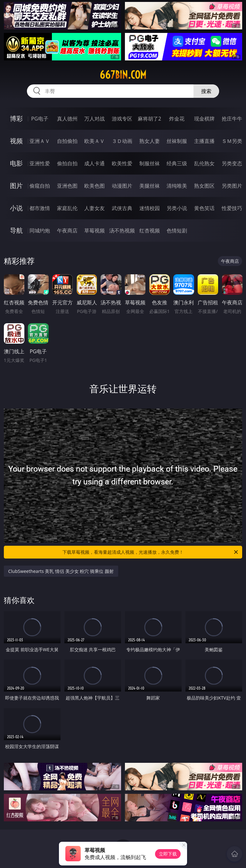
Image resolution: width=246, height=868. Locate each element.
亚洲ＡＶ (40, 141)
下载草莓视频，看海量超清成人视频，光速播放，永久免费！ (151, 552)
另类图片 (232, 186)
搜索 (206, 91)
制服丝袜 (150, 163)
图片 (16, 186)
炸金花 (177, 119)
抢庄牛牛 (232, 119)
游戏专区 (122, 119)
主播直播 (204, 141)
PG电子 (40, 119)
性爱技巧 (232, 208)
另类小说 (177, 208)
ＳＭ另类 (232, 141)
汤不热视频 (122, 231)
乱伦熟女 (204, 163)
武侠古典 (122, 208)
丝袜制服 (177, 141)
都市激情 (40, 208)
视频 (16, 141)
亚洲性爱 (40, 163)
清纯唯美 (177, 186)
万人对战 (94, 119)
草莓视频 (94, 231)
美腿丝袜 (150, 186)
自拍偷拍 (67, 141)
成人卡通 (94, 163)
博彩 (16, 118)
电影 (16, 163)
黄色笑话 (204, 208)
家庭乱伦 (67, 208)
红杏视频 (150, 231)
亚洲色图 (67, 186)
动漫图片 (122, 186)
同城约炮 (40, 231)
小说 (16, 208)
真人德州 (67, 119)
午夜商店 (67, 231)
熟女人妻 (150, 141)
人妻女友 (94, 208)
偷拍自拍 (67, 163)
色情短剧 (177, 231)
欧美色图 (94, 186)
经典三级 (177, 163)
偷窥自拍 (40, 186)
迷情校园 (150, 208)
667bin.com (123, 75)
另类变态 (232, 163)
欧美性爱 (122, 163)
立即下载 (168, 854)
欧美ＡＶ (94, 141)
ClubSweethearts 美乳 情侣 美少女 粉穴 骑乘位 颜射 (61, 571)
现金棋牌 (204, 119)
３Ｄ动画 (122, 141)
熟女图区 (204, 186)
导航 (16, 230)
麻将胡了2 (149, 119)
